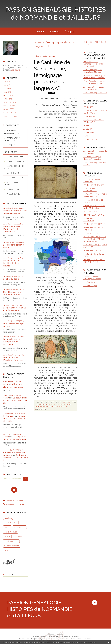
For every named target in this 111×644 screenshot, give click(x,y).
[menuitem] (40, 31)
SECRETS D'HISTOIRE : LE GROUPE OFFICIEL (94, 255)
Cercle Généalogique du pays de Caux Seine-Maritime (95, 82)
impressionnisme (11, 522)
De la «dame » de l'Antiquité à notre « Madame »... (12, 229)
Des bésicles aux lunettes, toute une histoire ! (12, 263)
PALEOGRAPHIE (13, 194)
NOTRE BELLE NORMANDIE (11, 184)
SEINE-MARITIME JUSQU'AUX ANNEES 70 (95, 246)
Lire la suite (16, 70)
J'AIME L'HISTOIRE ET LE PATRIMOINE (93, 201)
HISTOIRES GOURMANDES (11, 151)
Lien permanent (42, 402)
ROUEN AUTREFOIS (91, 233)
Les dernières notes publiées (56, 636)
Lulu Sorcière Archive (92, 282)
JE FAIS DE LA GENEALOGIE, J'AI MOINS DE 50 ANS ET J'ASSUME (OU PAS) (95, 239)
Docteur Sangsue (90, 286)
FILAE (86, 136)
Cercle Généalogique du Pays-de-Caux (95, 164)
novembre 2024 (9, 106)
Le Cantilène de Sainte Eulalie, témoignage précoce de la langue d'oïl (52, 75)
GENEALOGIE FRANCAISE (94, 224)
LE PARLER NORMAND (16, 161)
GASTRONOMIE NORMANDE (12, 139)
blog (90, 639)
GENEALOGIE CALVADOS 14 (95, 185)
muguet (7, 527)
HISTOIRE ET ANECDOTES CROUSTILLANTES (94, 261)
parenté (7, 536)
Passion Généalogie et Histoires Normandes (92, 158)
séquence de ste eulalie (63, 404)
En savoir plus (92, 642)
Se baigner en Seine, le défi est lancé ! (15, 458)
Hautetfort (60, 634)
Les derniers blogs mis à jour (40, 636)
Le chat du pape (11, 279)
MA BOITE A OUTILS (15, 173)
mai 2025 (7, 85)
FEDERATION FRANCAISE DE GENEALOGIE (95, 112)
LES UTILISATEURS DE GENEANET (92, 180)
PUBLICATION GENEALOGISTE (90, 190)
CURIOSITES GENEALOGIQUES (12, 132)
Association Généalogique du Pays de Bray (95, 152)
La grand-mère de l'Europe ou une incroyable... (12, 342)
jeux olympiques (10, 532)
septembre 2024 (10, 113)
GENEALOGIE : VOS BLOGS (94, 250)
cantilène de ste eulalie (45, 404)
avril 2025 (7, 89)
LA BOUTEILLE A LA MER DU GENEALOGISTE (95, 195)
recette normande (11, 541)
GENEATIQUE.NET (91, 139)
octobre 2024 (9, 109)
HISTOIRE (11, 145)
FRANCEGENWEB (91, 116)
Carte (9, 574)
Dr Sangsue (9, 416)
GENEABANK (89, 132)
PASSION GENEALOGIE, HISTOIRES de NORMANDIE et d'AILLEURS (40, 609)
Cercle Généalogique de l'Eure (95, 93)
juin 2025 (7, 82)
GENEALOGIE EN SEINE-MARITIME (93, 229)
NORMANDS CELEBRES (16, 178)
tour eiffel (18, 536)
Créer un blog (52, 634)
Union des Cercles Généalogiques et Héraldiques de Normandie (95, 64)
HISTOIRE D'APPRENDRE (94, 215)
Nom (5, 384)
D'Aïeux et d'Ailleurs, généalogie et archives (92, 278)
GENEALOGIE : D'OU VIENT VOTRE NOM (94, 220)
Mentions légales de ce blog (42, 639)
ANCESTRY (88, 129)
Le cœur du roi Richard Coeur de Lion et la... (15, 400)
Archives (54, 32)
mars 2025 (7, 92)
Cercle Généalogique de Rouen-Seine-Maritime (93, 71)
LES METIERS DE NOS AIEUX (14, 167)
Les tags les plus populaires (71, 636)
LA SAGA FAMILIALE (15, 157)
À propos (69, 32)
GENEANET (88, 107)
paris (6, 550)
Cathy (6, 398)
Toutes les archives (11, 117)
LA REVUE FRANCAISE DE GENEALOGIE (94, 121)
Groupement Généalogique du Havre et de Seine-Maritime (95, 77)
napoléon (8, 518)
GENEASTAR (89, 125)
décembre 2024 (9, 102)
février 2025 (8, 95)
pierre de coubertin (12, 546)
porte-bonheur (20, 527)
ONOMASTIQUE (13, 189)
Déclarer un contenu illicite (27, 639)
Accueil (40, 32)
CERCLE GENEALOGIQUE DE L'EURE (95, 43)
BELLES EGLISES (90, 211)
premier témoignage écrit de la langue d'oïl (51, 407)
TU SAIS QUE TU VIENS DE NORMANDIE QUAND (94, 207)
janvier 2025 (8, 99)
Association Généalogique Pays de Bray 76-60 (94, 88)
